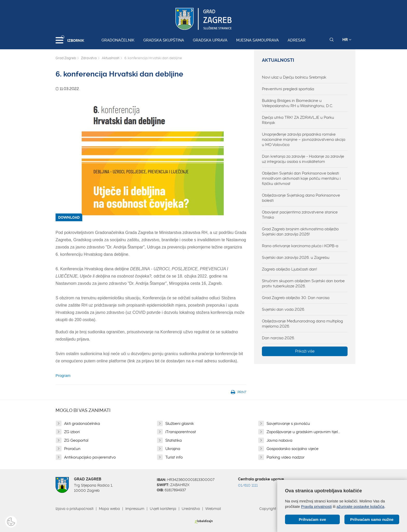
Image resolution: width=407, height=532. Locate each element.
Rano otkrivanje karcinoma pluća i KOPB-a (300, 246)
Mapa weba (109, 509)
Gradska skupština (164, 40)
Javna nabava (279, 440)
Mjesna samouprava (257, 40)
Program (63, 375)
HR (347, 40)
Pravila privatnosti (316, 506)
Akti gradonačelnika (82, 424)
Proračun (72, 449)
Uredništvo (191, 509)
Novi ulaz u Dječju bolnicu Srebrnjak (294, 77)
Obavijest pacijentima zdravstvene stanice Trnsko (300, 215)
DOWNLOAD (69, 217)
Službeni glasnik (180, 424)
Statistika (174, 440)
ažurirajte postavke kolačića (360, 506)
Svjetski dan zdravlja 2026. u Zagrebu (296, 258)
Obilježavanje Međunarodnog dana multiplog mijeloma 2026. (302, 324)
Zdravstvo (89, 58)
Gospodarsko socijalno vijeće (293, 449)
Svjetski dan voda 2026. (283, 309)
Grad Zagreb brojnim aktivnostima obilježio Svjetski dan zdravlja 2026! (300, 232)
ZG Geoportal (76, 440)
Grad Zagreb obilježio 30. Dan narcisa (296, 298)
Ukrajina (173, 449)
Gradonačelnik (118, 40)
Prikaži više (305, 351)
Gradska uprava (210, 40)
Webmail (213, 509)
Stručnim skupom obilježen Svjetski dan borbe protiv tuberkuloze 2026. (303, 284)
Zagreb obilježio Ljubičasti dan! (290, 269)
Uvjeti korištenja (163, 509)
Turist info (174, 457)
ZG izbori (72, 432)
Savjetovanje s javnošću (288, 424)
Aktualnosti (111, 58)
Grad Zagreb (66, 58)
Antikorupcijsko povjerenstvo (90, 457)
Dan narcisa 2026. (278, 338)
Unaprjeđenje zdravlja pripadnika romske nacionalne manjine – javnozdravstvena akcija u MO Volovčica (304, 140)
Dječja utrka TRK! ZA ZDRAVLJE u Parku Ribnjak (298, 120)
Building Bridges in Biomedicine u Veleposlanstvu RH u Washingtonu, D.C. (297, 103)
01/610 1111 (248, 485)
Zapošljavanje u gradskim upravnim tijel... (303, 432)
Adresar (297, 40)
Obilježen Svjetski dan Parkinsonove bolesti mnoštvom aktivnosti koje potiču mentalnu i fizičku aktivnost (301, 178)
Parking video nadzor (286, 457)
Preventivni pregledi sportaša (288, 89)
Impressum (135, 509)
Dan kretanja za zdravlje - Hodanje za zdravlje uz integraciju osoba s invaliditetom (303, 159)
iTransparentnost (181, 432)
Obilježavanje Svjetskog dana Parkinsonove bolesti (301, 198)
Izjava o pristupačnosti (74, 509)
